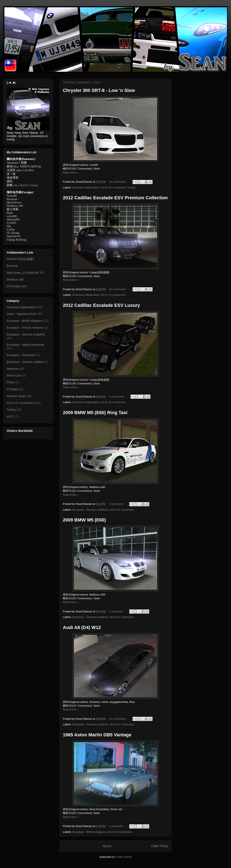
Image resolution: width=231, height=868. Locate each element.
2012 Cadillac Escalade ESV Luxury (101, 305)
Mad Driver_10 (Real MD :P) (25, 273)
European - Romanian (21, 355)
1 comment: (117, 504)
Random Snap (16, 396)
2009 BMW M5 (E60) (84, 520)
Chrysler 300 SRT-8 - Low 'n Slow (99, 90)
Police (11, 382)
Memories (13, 369)
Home (107, 846)
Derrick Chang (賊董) (20, 259)
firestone (12, 266)
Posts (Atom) (124, 857)
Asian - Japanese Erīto (21, 314)
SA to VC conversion (113, 188)
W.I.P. (10, 416)
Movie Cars (14, 375)
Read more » (71, 173)
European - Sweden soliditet (25, 362)
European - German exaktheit (90, 510)
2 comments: (117, 397)
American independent (86, 188)
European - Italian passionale (25, 345)
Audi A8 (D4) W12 (82, 627)
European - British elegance (89, 832)
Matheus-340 (15, 280)
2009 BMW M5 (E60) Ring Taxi (95, 413)
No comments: (118, 182)
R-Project (13, 389)
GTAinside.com (17, 286)
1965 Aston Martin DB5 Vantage (97, 735)
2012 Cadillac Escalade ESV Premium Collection (115, 198)
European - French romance (25, 328)
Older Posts (160, 846)
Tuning (131, 188)
